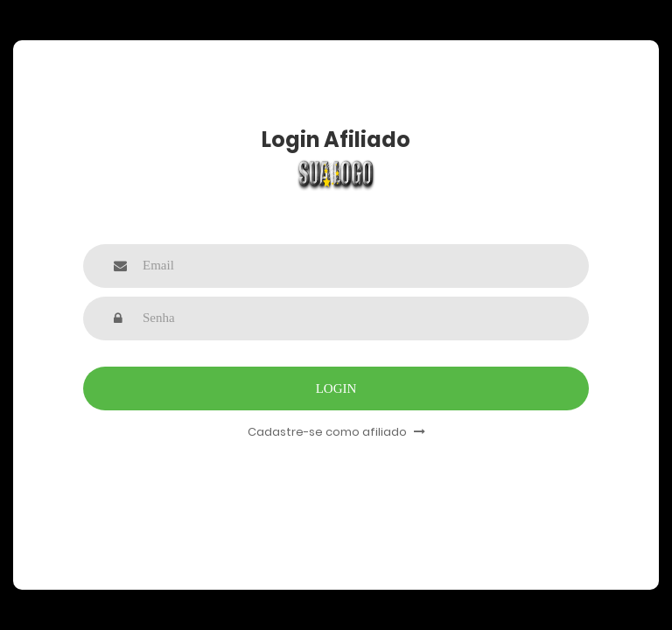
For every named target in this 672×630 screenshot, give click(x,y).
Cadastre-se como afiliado (336, 432)
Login (336, 388)
